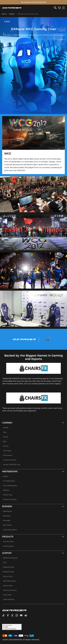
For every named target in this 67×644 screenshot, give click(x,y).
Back (7, 21)
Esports (12, 14)
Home (4, 14)
